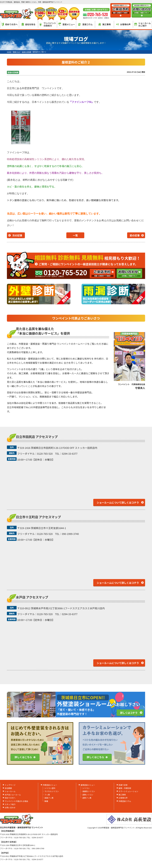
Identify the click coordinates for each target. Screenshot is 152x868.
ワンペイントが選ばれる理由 (16, 801)
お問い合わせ (10, 808)
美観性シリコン (89, 791)
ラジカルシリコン (52, 791)
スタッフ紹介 (10, 804)
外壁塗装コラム (125, 801)
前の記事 (135, 235)
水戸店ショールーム (13, 795)
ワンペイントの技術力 (47, 24)
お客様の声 (123, 24)
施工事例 (104, 24)
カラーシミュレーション (128, 791)
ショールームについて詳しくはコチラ (118, 502)
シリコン (86, 788)
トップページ (10, 785)
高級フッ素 (49, 798)
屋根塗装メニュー (88, 785)
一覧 (75, 235)
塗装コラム (86, 24)
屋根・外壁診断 (125, 788)
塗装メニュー (66, 24)
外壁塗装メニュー (50, 785)
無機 (46, 801)
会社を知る (29, 24)
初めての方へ (10, 24)
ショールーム (10, 791)
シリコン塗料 (50, 788)
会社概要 (8, 788)
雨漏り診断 (123, 785)
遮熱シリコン (88, 795)
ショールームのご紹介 (143, 24)
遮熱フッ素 (87, 798)
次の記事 (17, 235)
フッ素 (47, 795)
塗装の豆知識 (13, 72)
